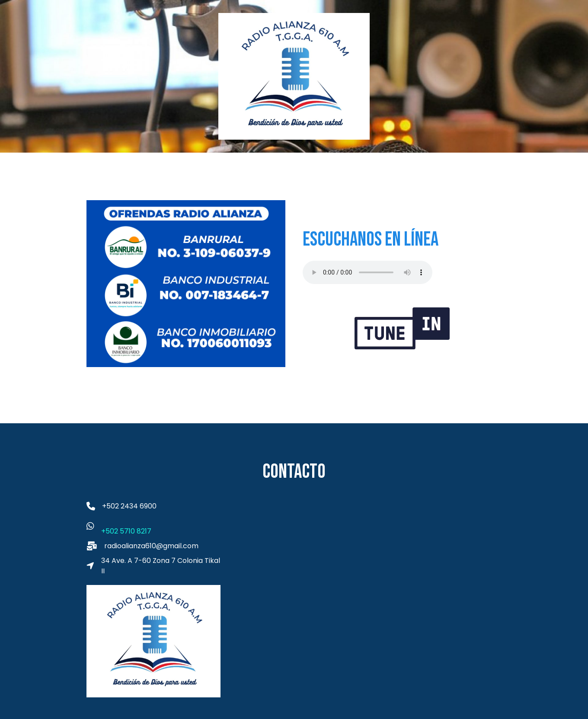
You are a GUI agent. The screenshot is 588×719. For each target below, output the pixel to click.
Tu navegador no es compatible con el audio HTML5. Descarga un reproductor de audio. (367, 272)
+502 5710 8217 (126, 531)
